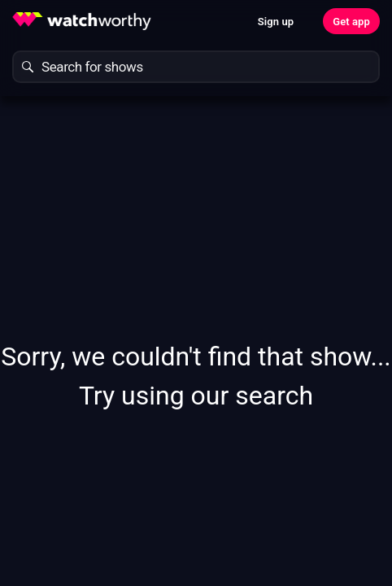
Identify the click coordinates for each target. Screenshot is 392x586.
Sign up (276, 22)
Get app (351, 22)
